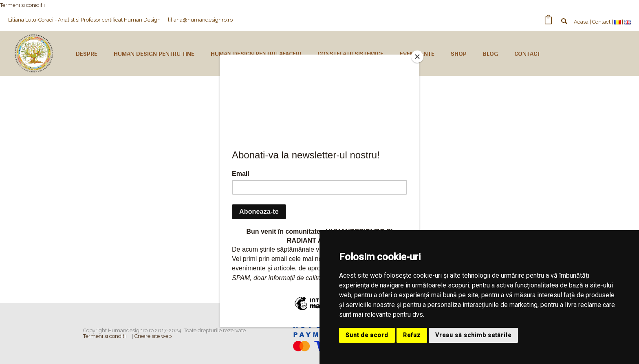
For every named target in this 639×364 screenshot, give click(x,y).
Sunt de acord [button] (367, 335)
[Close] (417, 57)
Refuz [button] (412, 335)
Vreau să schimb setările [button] (473, 335)
